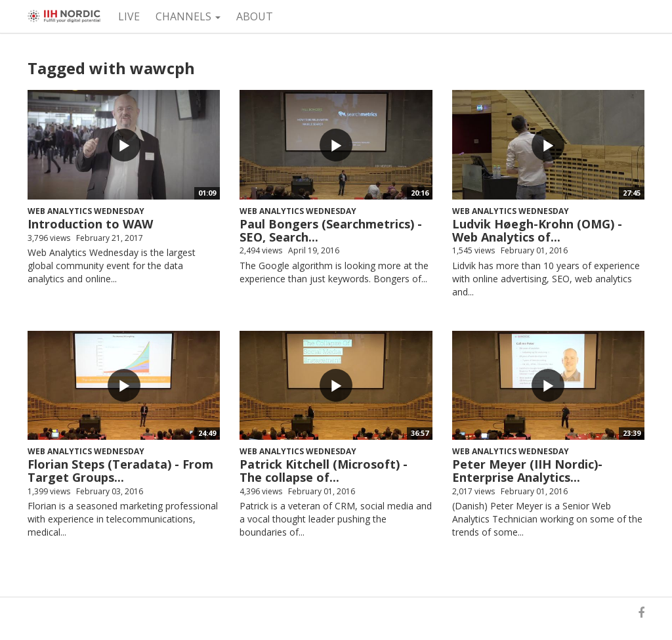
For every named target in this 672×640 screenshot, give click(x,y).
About (255, 16)
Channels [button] (188, 16)
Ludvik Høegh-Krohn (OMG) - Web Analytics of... (537, 230)
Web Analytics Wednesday (86, 211)
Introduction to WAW (90, 224)
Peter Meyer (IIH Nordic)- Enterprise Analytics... (527, 471)
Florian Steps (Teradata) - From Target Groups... (120, 471)
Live (129, 16)
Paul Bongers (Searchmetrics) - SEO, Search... (331, 230)
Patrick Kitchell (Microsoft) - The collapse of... (324, 471)
